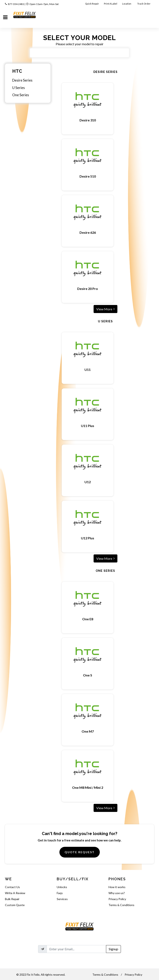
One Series (21, 95)
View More (105, 309)
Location (127, 4)
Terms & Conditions (121, 905)
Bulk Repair (12, 899)
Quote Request (80, 852)
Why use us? (117, 893)
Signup (113, 949)
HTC (17, 71)
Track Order (144, 4)
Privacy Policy (117, 899)
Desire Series (22, 80)
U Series (19, 88)
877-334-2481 (16, 4)
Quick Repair (92, 4)
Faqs (60, 893)
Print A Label (111, 4)
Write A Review (15, 893)
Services (62, 899)
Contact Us (12, 887)
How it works (117, 887)
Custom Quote (15, 905)
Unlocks (62, 887)
